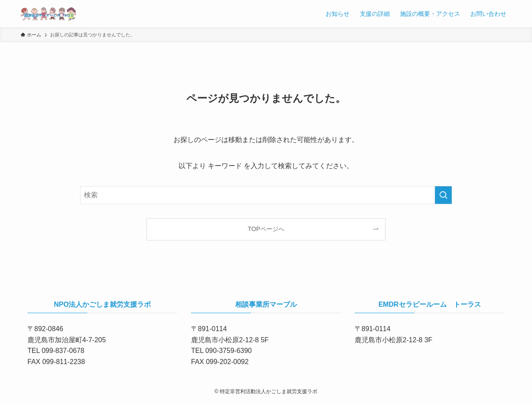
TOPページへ (266, 229)
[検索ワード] (266, 195)
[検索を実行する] (443, 195)
